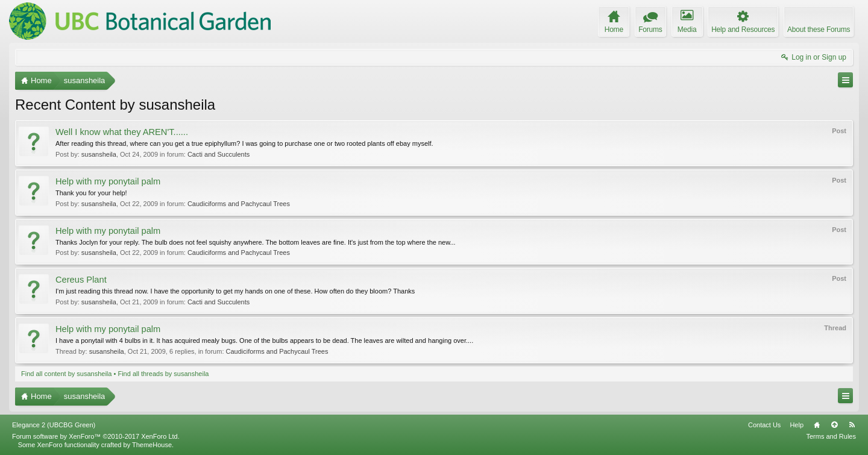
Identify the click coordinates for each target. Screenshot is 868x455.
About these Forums (819, 30)
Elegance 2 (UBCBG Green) (54, 425)
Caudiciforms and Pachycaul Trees (239, 204)
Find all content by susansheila (66, 374)
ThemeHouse (152, 445)
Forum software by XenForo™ (96, 436)
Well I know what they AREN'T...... (122, 132)
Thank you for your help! (91, 193)
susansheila (99, 154)
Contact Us (764, 425)
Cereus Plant (81, 280)
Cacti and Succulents (219, 154)
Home (817, 425)
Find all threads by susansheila (163, 374)
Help (797, 425)
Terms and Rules (831, 436)
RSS (852, 425)
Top (834, 425)
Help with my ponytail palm (108, 181)
